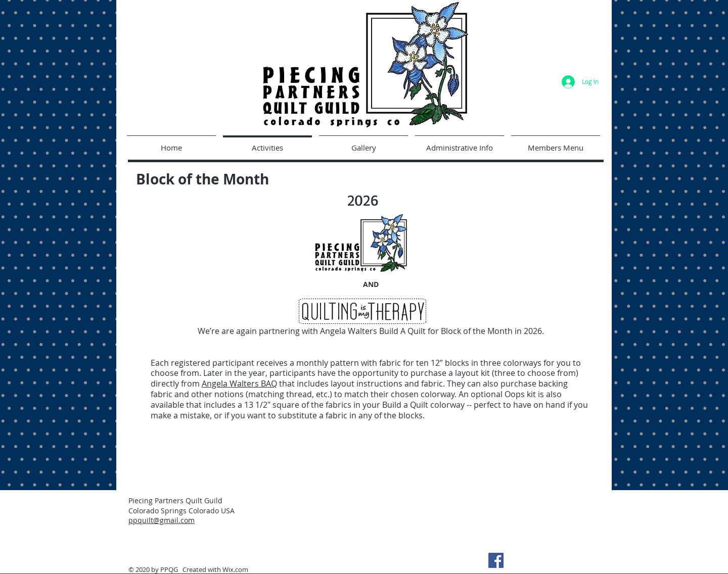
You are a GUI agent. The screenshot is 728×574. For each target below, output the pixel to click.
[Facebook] (496, 560)
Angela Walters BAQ (239, 384)
